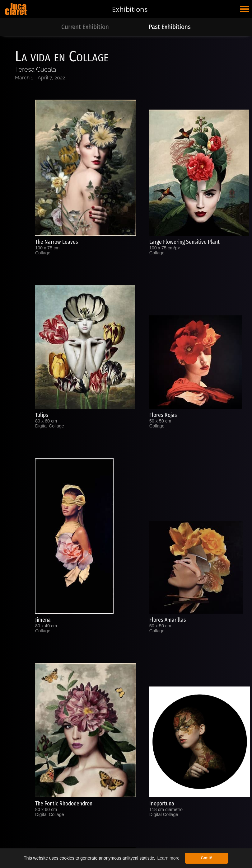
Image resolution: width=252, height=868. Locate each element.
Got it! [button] (206, 858)
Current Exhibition (85, 27)
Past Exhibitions (170, 27)
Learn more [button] (168, 858)
